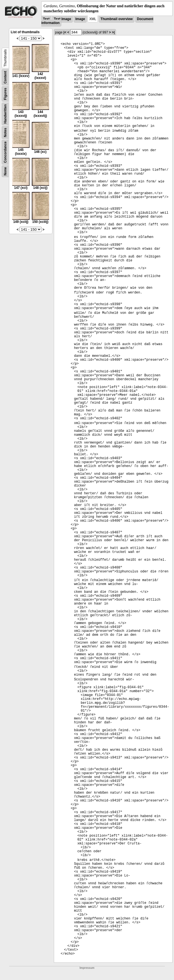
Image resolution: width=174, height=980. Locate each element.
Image (80, 19)
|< (65, 32)
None (5, 171)
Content (5, 77)
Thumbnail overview (116, 19)
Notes (5, 133)
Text (46, 19)
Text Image (62, 19)
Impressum (87, 968)
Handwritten (5, 114)
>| (113, 32)
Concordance (5, 152)
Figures (5, 94)
